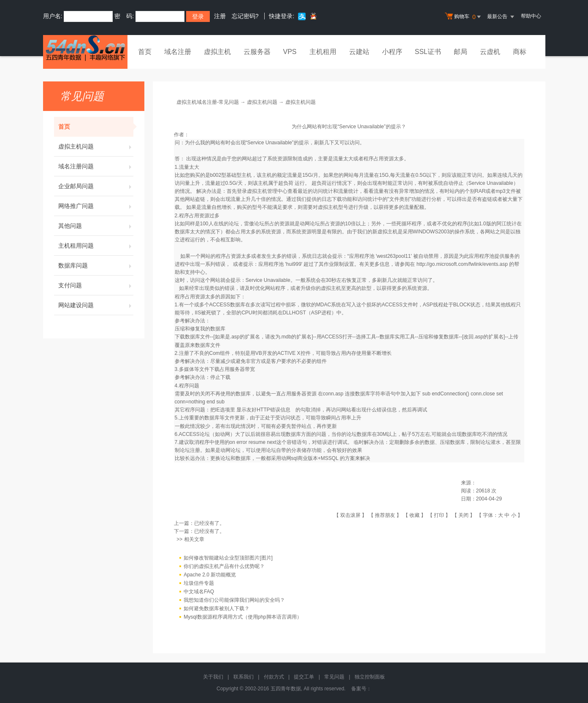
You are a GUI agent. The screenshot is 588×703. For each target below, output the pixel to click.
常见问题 (334, 677)
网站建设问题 (96, 305)
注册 (220, 16)
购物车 (464, 17)
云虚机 (490, 52)
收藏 (415, 515)
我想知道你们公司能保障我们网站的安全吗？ (234, 600)
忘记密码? (245, 16)
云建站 (359, 52)
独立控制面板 (370, 677)
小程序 (392, 52)
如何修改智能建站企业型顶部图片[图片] (228, 558)
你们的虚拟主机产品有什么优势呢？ (224, 566)
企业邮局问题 (96, 186)
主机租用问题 (96, 246)
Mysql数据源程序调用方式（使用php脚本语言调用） (243, 617)
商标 (520, 52)
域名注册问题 (96, 166)
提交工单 (304, 677)
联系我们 (244, 677)
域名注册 (178, 52)
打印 (439, 515)
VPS (290, 52)
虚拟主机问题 (96, 146)
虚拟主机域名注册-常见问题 (208, 102)
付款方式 (274, 677)
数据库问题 (96, 265)
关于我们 (213, 677)
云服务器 (257, 52)
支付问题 (96, 285)
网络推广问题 (96, 206)
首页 (145, 52)
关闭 (463, 515)
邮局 (461, 52)
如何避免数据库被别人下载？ (217, 608)
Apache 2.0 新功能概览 (210, 575)
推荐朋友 (385, 515)
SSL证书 (428, 52)
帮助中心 (531, 16)
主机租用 (323, 52)
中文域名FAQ (199, 592)
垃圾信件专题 (199, 583)
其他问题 (96, 226)
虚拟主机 (217, 52)
